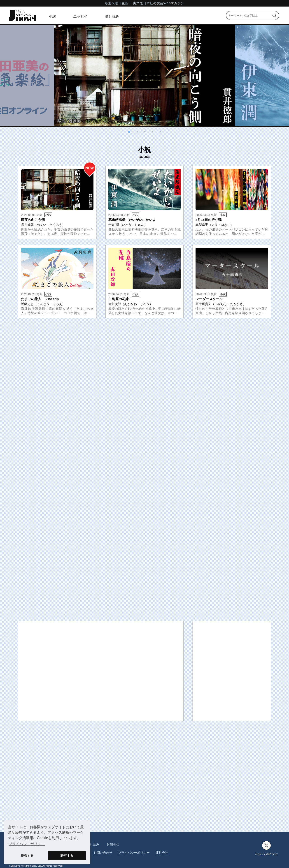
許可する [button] (67, 856)
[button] (129, 132)
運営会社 (162, 853)
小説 (52, 16)
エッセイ (80, 16)
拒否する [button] (27, 856)
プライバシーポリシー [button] (27, 844)
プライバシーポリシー (134, 853)
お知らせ (113, 844)
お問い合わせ (103, 853)
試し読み (112, 16)
